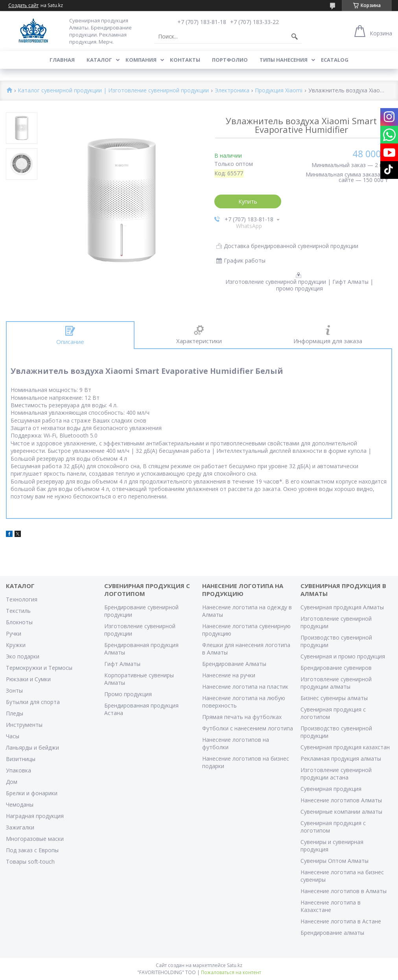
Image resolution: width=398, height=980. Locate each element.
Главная (62, 60)
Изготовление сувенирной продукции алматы (336, 683)
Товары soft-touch (30, 861)
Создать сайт (23, 6)
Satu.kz (235, 965)
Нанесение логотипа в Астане (341, 921)
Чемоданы (20, 804)
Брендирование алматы (332, 933)
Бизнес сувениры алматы (334, 698)
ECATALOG (335, 60)
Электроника (232, 91)
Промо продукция (128, 694)
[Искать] (295, 37)
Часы (13, 736)
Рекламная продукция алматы (341, 758)
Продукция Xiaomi (279, 91)
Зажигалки (20, 827)
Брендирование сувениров (336, 668)
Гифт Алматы (122, 664)
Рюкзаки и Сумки (28, 679)
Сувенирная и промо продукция (343, 656)
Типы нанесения (284, 60)
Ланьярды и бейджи (32, 747)
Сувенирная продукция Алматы (342, 607)
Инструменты (24, 725)
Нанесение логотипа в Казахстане (331, 906)
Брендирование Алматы (234, 664)
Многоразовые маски (35, 839)
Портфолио (230, 60)
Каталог (99, 60)
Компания (141, 60)
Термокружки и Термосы (39, 668)
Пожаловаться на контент (231, 972)
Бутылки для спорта (33, 702)
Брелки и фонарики (32, 793)
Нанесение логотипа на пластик (245, 687)
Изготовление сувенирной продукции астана (336, 774)
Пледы (15, 713)
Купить (248, 201)
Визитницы (21, 759)
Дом (12, 782)
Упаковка (18, 770)
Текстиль (18, 611)
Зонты (14, 690)
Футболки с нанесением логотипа (248, 728)
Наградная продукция (35, 816)
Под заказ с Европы (32, 850)
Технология (22, 599)
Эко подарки (23, 656)
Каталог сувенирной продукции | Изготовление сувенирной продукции (113, 91)
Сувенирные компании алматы (341, 812)
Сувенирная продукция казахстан (345, 747)
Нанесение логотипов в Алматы (344, 891)
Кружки (16, 645)
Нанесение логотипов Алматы (341, 800)
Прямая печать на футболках (242, 717)
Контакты (185, 60)
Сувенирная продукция (331, 789)
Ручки (14, 633)
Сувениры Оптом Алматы (334, 861)
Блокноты (19, 622)
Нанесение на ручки (229, 675)
